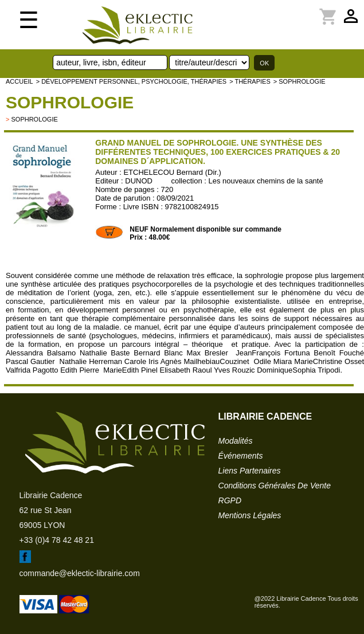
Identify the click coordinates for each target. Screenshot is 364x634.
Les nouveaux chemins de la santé (266, 181)
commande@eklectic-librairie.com (80, 573)
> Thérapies (250, 81)
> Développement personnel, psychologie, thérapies (131, 81)
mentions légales (250, 515)
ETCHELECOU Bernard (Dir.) (172, 172)
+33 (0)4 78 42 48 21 (57, 540)
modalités (236, 441)
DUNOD (139, 181)
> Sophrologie (300, 81)
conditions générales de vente (275, 486)
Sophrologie (70, 102)
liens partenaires (250, 471)
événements (241, 456)
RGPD (230, 500)
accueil (19, 81)
